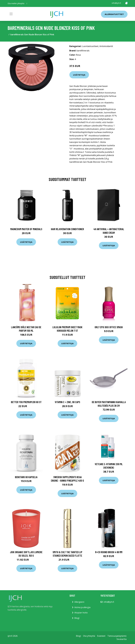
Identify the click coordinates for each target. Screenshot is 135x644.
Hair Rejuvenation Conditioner (67, 229)
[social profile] (27, 3)
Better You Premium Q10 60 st (26, 402)
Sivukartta (122, 639)
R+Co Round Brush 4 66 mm (109, 552)
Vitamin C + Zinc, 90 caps (67, 402)
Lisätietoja (79, 75)
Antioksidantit (106, 46)
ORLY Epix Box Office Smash (109, 327)
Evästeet (101, 636)
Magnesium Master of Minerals (26, 229)
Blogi (77, 618)
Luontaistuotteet (90, 46)
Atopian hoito (81, 613)
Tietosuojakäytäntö (117, 636)
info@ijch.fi (116, 3)
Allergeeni (79, 602)
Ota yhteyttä (89, 636)
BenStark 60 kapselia (26, 477)
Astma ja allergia (82, 607)
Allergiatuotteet (114, 14)
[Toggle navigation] (11, 14)
